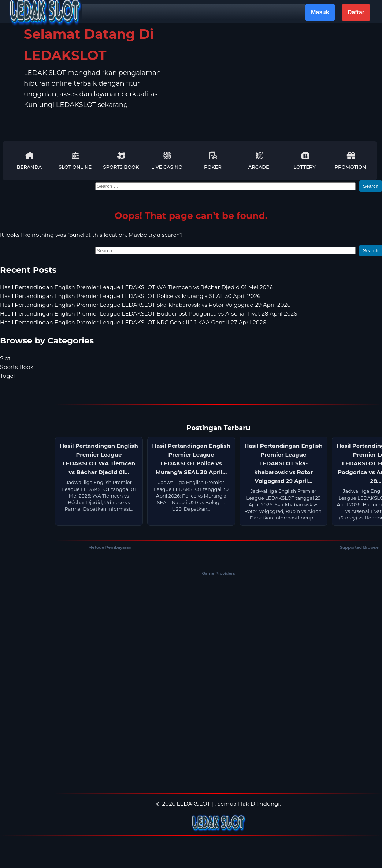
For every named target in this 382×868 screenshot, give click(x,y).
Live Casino (167, 161)
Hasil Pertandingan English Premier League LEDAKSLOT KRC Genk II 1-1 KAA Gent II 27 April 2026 (133, 322)
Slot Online (75, 161)
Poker (213, 161)
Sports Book (121, 161)
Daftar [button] (356, 12)
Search (371, 186)
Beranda (29, 161)
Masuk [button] (320, 12)
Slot (5, 358)
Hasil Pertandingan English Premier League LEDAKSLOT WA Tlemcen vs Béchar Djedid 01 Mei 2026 (136, 287)
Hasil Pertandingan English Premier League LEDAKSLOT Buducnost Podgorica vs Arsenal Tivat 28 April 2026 (149, 314)
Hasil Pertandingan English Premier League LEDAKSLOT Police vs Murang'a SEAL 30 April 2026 (130, 296)
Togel (8, 376)
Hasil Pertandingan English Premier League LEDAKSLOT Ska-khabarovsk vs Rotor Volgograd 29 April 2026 (145, 305)
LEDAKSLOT (193, 804)
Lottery (304, 161)
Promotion (351, 161)
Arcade (259, 161)
